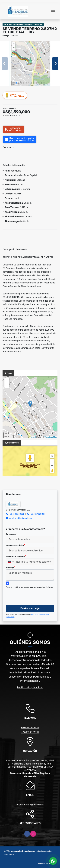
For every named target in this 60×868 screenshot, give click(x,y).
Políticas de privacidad (30, 688)
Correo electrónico (15, 545)
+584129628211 (37, 514)
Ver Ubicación (28, 464)
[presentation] (30, 596)
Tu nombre (12, 534)
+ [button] (7, 381)
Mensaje (10, 568)
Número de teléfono (16, 556)
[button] (16, 83)
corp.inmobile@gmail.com (21, 518)
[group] (30, 63)
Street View (15, 95)
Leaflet (33, 437)
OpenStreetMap (51, 437)
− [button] (7, 385)
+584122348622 (16, 514)
